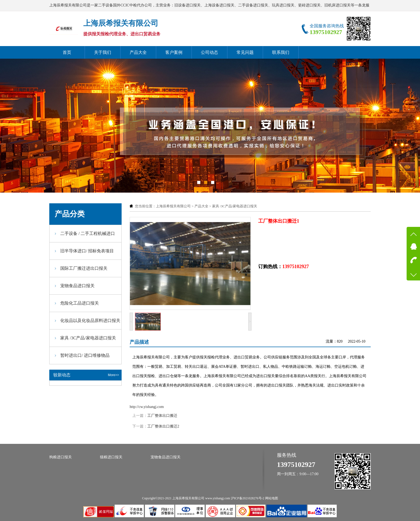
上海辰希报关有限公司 (173, 206)
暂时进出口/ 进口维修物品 (85, 355)
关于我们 (103, 52)
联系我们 (281, 52)
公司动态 (209, 52)
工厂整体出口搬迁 (162, 416)
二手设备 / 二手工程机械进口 (88, 233)
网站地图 (272, 498)
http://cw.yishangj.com (147, 407)
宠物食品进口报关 (77, 286)
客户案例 (174, 52)
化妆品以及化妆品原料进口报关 (90, 321)
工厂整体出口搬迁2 (163, 426)
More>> (113, 375)
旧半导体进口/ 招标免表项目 (87, 251)
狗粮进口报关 (61, 457)
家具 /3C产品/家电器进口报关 (235, 206)
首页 (67, 52)
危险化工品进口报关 (80, 303)
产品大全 (138, 52)
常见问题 (245, 52)
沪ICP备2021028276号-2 (248, 498)
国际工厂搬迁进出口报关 (84, 268)
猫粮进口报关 (111, 457)
